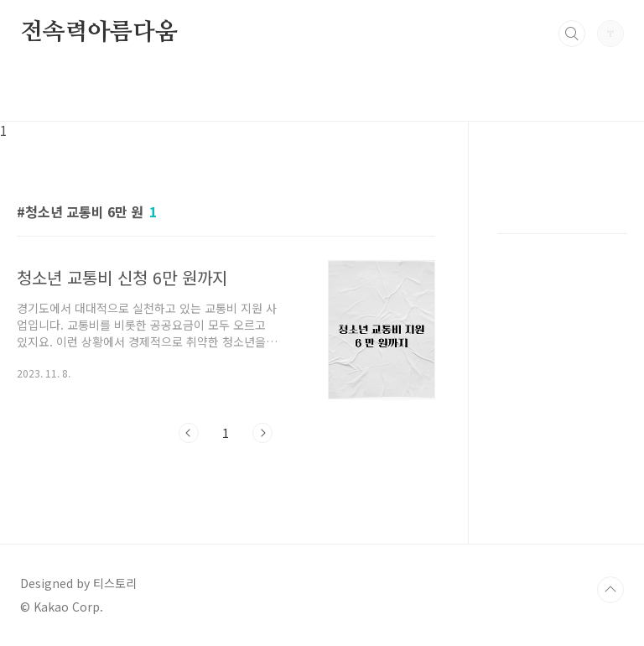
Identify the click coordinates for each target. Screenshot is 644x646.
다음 (262, 433)
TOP (610, 590)
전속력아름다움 (99, 33)
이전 (189, 433)
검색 (572, 34)
